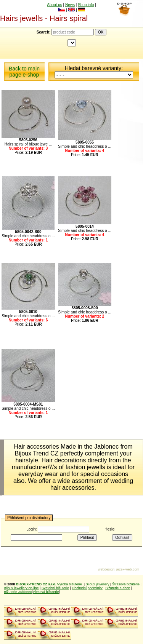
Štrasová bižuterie (126, 584)
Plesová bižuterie (46, 592)
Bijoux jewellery (98, 584)
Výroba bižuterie (70, 584)
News (70, 5)
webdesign (106, 569)
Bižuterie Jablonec (18, 592)
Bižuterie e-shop (118, 588)
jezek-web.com (128, 569)
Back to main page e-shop (24, 72)
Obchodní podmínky (87, 588)
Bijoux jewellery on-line (21, 588)
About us (54, 5)
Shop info (86, 5)
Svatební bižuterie (55, 588)
